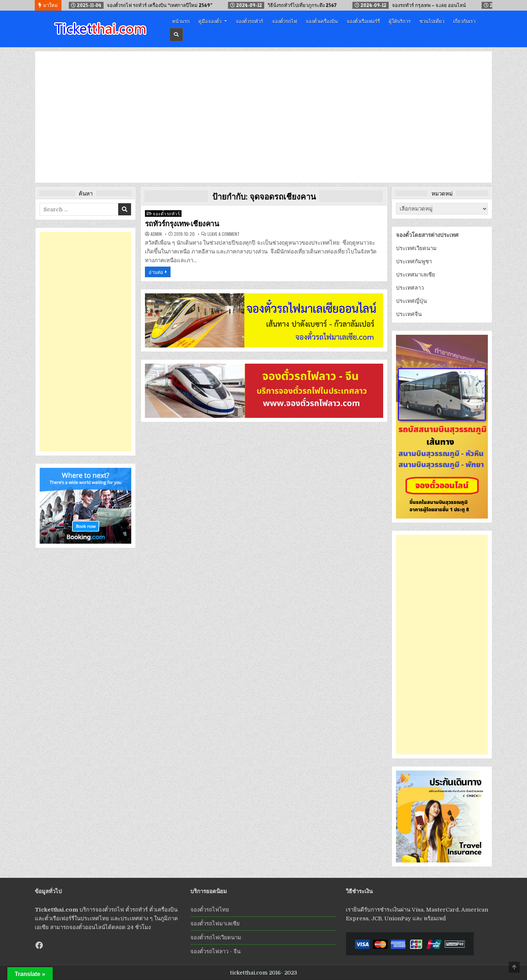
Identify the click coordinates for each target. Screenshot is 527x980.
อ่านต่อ (156, 272)
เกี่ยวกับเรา (464, 21)
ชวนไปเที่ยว (432, 21)
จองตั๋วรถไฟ (284, 21)
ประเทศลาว (410, 288)
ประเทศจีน (409, 314)
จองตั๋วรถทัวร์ (249, 21)
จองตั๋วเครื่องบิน (322, 21)
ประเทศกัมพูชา (414, 261)
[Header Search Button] (176, 35)
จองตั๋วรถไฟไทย (210, 910)
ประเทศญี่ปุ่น (411, 301)
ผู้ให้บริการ (400, 21)
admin (156, 234)
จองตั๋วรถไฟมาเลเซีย (215, 924)
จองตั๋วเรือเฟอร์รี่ (363, 21)
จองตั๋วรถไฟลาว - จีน (215, 951)
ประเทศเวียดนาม (416, 248)
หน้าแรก (181, 21)
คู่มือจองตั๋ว (210, 21)
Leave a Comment (224, 234)
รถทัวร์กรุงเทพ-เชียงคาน (182, 224)
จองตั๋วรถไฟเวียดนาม (216, 938)
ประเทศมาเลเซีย (416, 275)
